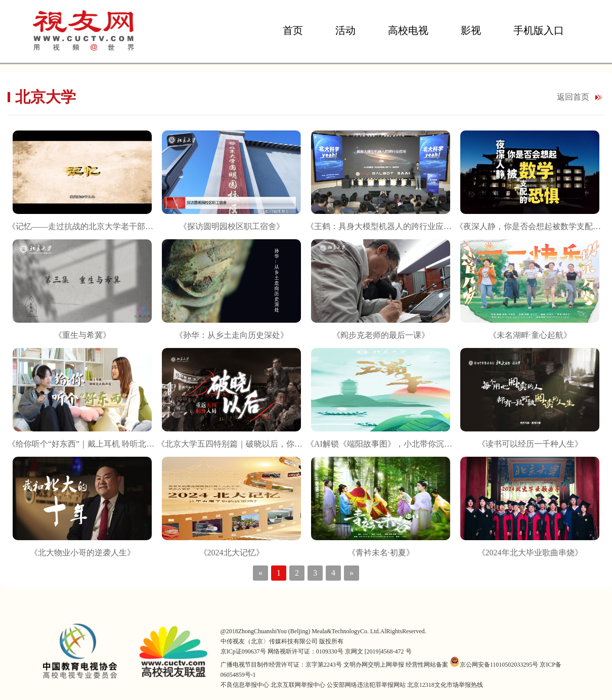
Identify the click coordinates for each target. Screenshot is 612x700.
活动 (345, 30)
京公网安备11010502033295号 (494, 665)
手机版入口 (539, 30)
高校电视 (408, 30)
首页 (293, 30)
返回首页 (573, 97)
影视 (471, 30)
